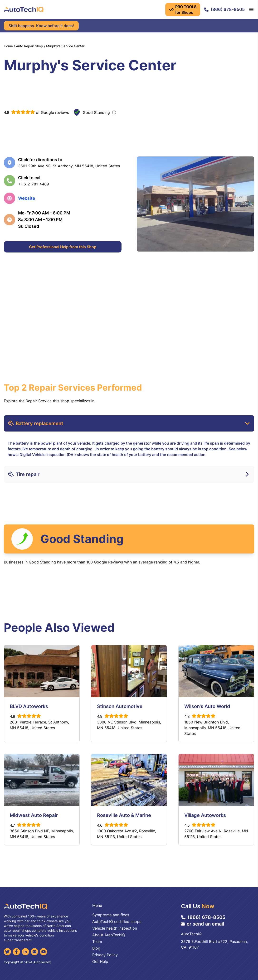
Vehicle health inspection (115, 928)
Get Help (100, 961)
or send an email (202, 924)
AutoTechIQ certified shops (117, 922)
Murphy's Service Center (65, 46)
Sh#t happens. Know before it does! (41, 26)
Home (8, 46)
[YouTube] (44, 952)
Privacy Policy (105, 955)
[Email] (34, 952)
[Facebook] (16, 952)
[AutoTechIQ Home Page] (24, 10)
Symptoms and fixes (111, 915)
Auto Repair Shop (29, 46)
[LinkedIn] (25, 952)
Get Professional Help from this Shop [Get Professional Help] (63, 247)
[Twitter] (7, 952)
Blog (96, 948)
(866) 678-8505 (224, 9)
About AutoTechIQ (109, 935)
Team (97, 941)
